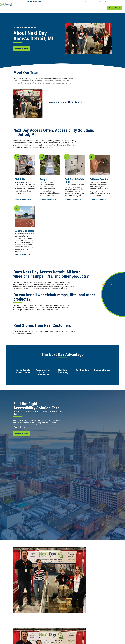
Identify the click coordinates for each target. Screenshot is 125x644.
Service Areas (93, 6)
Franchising (119, 2)
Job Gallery (103, 6)
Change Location (33, 7)
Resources (94, 2)
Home (87, 2)
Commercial (81, 6)
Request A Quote (115, 6)
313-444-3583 (33, 5)
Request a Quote (22, 45)
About (101, 2)
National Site (109, 2)
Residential (69, 6)
